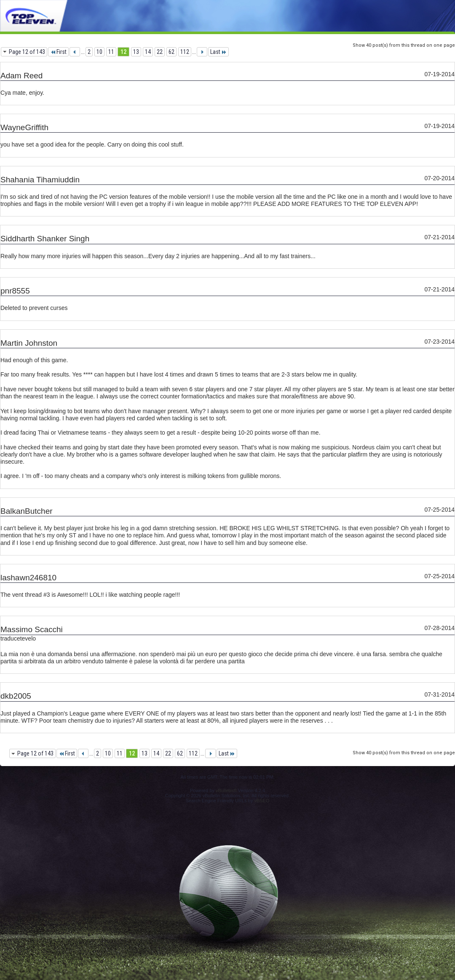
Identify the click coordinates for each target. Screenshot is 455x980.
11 (111, 52)
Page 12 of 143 (27, 52)
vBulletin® (226, 790)
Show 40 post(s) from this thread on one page (404, 45)
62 (171, 52)
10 (99, 52)
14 (148, 52)
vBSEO (262, 801)
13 (136, 52)
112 (185, 52)
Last (218, 52)
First (58, 52)
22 (160, 52)
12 (123, 52)
